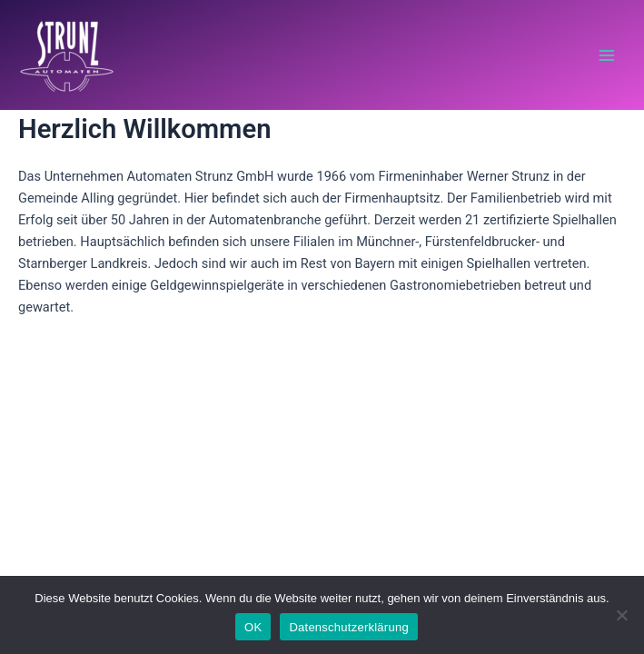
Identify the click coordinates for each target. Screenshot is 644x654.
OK (253, 627)
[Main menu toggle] (607, 55)
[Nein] (621, 615)
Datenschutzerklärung (348, 627)
